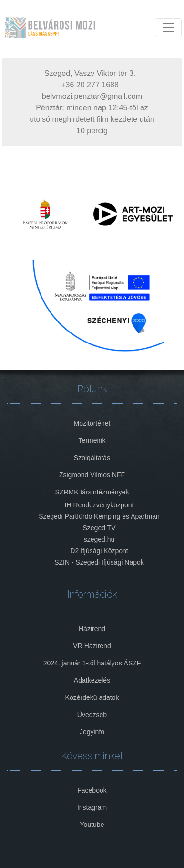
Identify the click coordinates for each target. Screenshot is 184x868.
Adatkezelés (92, 680)
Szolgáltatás (92, 458)
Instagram (92, 807)
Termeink (92, 440)
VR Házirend (92, 646)
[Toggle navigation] (168, 28)
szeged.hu (99, 539)
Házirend (92, 629)
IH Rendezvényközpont (99, 505)
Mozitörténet (92, 423)
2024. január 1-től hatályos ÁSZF (92, 663)
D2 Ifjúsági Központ (99, 551)
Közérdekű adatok (92, 697)
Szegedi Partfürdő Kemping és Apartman (99, 516)
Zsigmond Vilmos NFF (92, 475)
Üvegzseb (92, 715)
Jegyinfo (92, 732)
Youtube (92, 825)
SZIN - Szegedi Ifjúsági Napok (99, 562)
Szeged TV (99, 528)
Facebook (92, 790)
